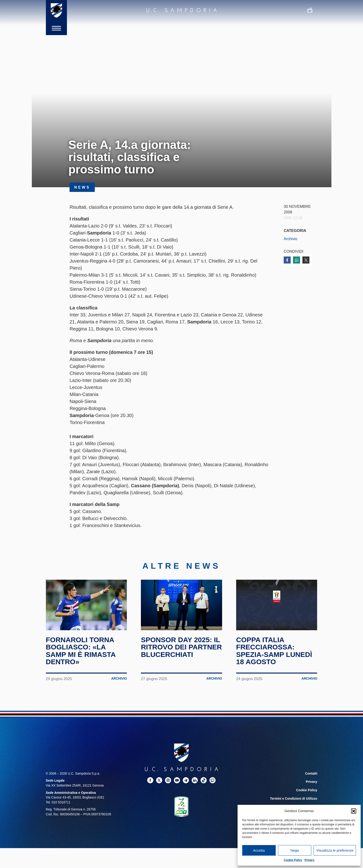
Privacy (310, 860)
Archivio (290, 239)
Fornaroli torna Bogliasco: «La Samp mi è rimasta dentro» (81, 651)
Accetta (259, 850)
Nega (295, 850)
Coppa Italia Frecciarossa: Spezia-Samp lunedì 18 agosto (274, 651)
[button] (354, 811)
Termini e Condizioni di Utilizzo (293, 799)
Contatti (311, 774)
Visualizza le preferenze (335, 850)
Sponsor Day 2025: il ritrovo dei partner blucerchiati (181, 647)
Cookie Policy (293, 860)
